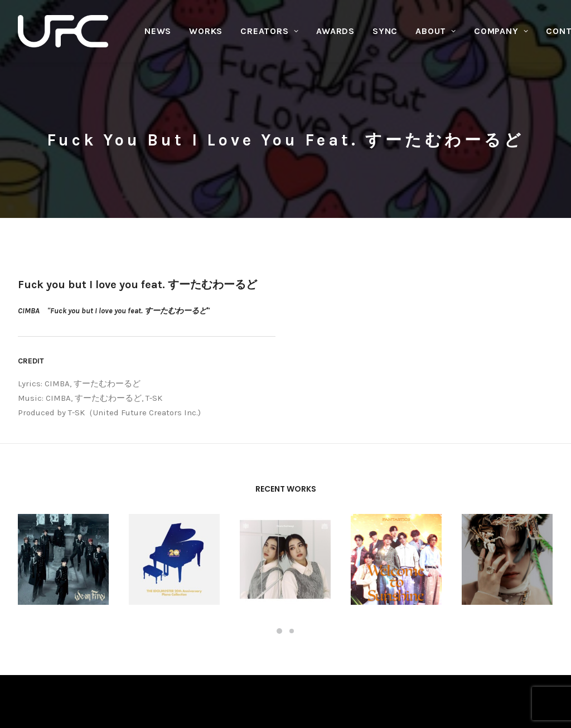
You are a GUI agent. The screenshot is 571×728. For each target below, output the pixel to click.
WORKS (206, 31)
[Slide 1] (279, 540)
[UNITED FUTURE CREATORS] (63, 31)
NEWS (158, 31)
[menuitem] (158, 31)
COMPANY (501, 31)
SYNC (385, 31)
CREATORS (269, 31)
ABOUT (436, 31)
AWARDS (335, 31)
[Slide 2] (292, 540)
